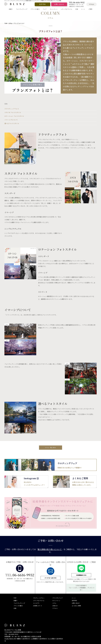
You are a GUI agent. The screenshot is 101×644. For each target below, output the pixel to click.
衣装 (15, 608)
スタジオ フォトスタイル (13, 112)
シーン (74, 598)
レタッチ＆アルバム (39, 601)
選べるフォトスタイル (12, 123)
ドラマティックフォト (12, 109)
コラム (10, 23)
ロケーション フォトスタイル (14, 116)
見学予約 (42, 4)
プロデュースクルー (39, 598)
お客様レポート (38, 606)
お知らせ (55, 606)
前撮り (16, 601)
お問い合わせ (59, 4)
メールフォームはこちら (50, 578)
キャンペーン (56, 601)
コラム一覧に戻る (50, 448)
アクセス (91, 4)
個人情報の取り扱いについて (50, 549)
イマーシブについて (11, 120)
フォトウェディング (19, 603)
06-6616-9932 (23, 575)
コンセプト (36, 603)
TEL (77, 2)
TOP (6, 23)
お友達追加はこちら (81, 575)
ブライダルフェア (58, 598)
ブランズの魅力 (18, 606)
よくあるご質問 (76, 606)
